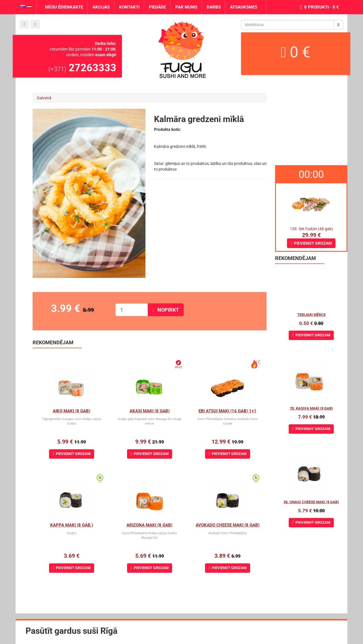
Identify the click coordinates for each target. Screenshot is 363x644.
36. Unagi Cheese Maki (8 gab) (311, 502)
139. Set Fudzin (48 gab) (311, 229)
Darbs (214, 7)
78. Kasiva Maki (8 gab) (311, 408)
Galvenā (44, 98)
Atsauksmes (244, 7)
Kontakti (129, 7)
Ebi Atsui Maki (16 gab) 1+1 (227, 411)
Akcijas (101, 7)
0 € (296, 52)
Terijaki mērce (311, 315)
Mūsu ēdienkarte (64, 7)
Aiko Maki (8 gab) (71, 411)
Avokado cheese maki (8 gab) (228, 525)
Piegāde (157, 7)
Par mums (186, 7)
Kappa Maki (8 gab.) (72, 525)
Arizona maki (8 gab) (149, 525)
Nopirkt (166, 310)
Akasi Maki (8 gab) (150, 411)
